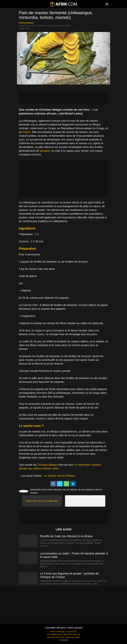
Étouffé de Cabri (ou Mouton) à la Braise (66, 536)
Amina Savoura (26, 23)
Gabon (27, 132)
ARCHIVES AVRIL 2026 (56, 637)
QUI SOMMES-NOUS (55, 634)
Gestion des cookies (73, 637)
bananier (45, 151)
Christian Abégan (48, 465)
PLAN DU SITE (71, 632)
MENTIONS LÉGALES (72, 634)
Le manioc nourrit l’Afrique (59, 476)
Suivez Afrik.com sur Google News (42, 501)
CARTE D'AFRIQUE (57, 632)
